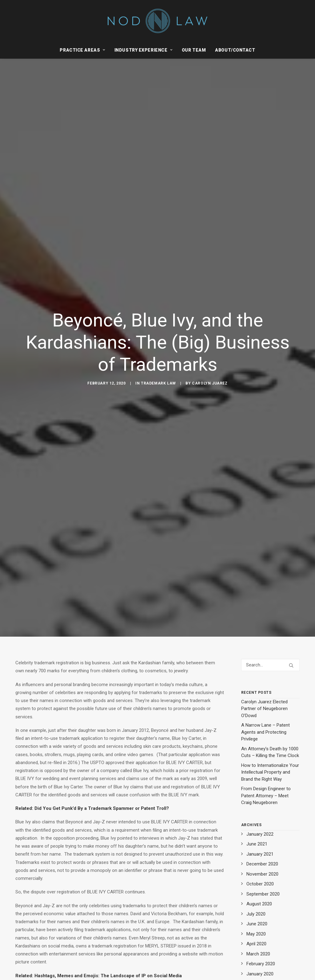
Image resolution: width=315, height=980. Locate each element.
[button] (291, 662)
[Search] (271, 661)
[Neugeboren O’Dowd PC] (158, 21)
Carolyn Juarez (210, 381)
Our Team (194, 50)
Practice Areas (82, 50)
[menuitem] (84, 50)
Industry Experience (144, 50)
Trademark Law (158, 381)
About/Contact (235, 50)
